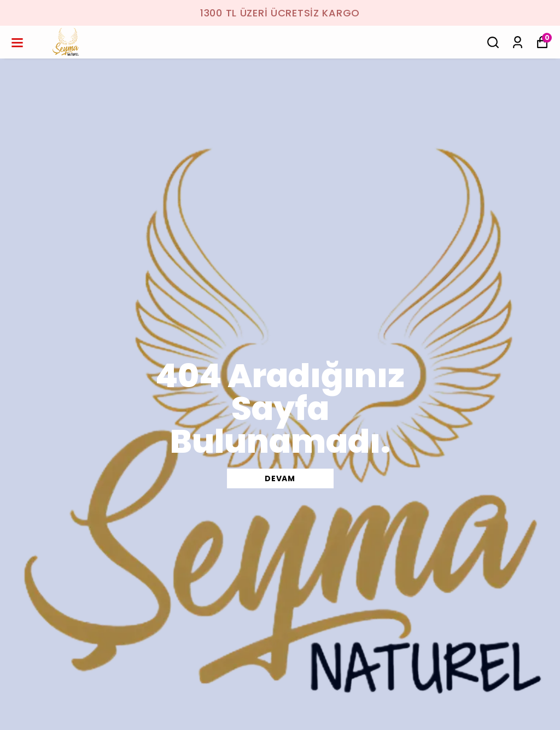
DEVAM (280, 478)
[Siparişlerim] (518, 42)
